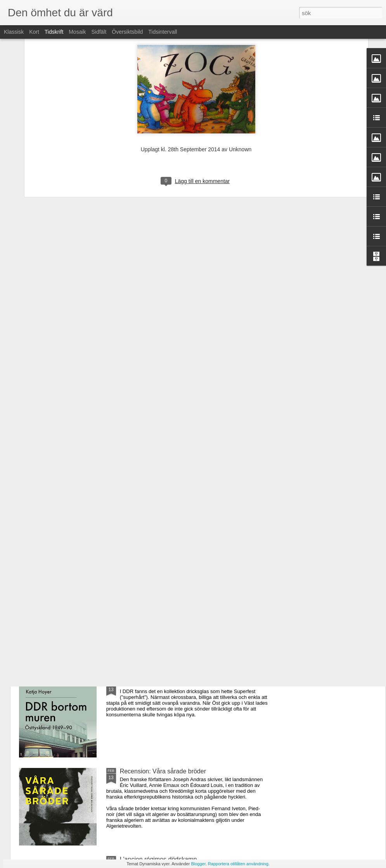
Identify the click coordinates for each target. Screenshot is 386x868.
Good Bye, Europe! (146, 507)
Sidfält (99, 32)
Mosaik (77, 32)
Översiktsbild (127, 32)
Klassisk (14, 32)
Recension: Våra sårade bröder (163, 771)
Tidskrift (54, 32)
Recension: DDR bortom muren (163, 683)
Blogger (198, 864)
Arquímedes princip (147, 595)
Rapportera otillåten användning (238, 864)
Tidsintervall (163, 32)
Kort (34, 32)
